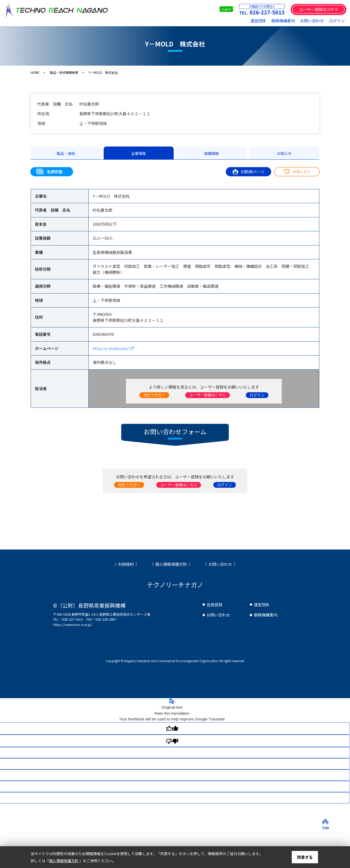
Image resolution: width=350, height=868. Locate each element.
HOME (35, 72)
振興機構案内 (283, 21)
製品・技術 (66, 153)
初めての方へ (154, 395)
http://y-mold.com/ (113, 348)
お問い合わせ (312, 21)
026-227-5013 (267, 12)
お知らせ (284, 153)
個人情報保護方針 (171, 564)
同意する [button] (305, 857)
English (226, 9)
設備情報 (211, 153)
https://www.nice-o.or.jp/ (73, 624)
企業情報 (139, 153)
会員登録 (214, 605)
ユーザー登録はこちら (208, 395)
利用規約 (126, 564)
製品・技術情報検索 (64, 72)
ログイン (337, 21)
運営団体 (258, 21)
